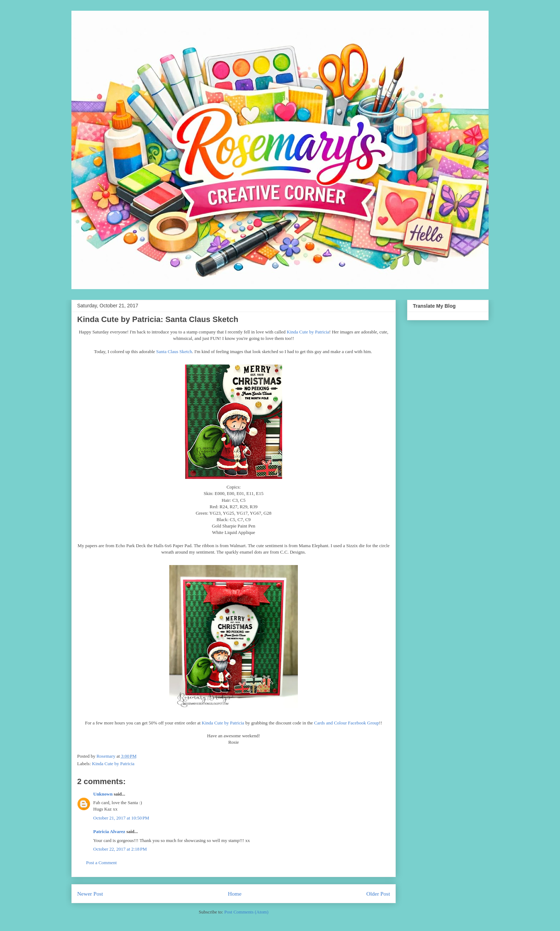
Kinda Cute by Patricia (308, 332)
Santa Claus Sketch (174, 351)
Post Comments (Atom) (246, 912)
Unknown (103, 794)
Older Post (378, 894)
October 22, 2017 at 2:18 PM (120, 849)
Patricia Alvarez (109, 831)
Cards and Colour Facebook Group (346, 723)
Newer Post (90, 894)
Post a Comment (101, 863)
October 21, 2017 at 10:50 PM (121, 818)
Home (235, 894)
